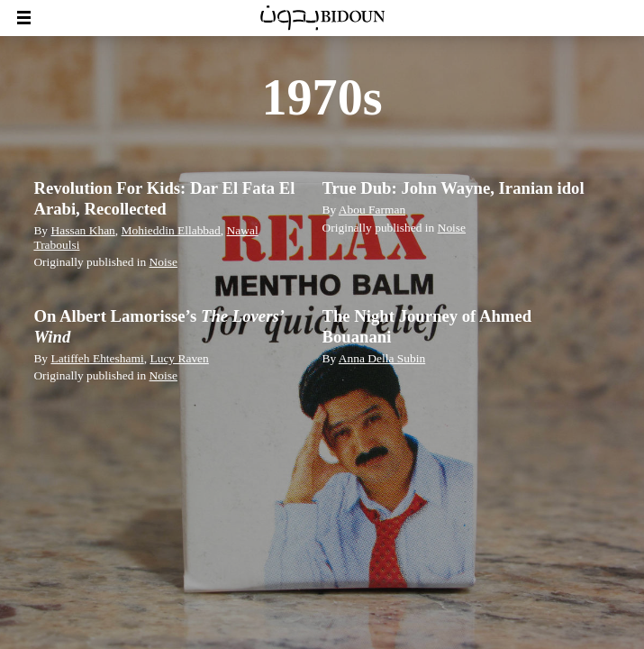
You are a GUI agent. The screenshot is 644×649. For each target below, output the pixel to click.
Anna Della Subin (382, 358)
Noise (163, 262)
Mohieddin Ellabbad (171, 230)
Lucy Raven (179, 358)
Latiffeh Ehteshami (97, 358)
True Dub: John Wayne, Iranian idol (454, 188)
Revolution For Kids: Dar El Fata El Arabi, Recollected (164, 198)
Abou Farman (372, 210)
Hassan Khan (82, 230)
